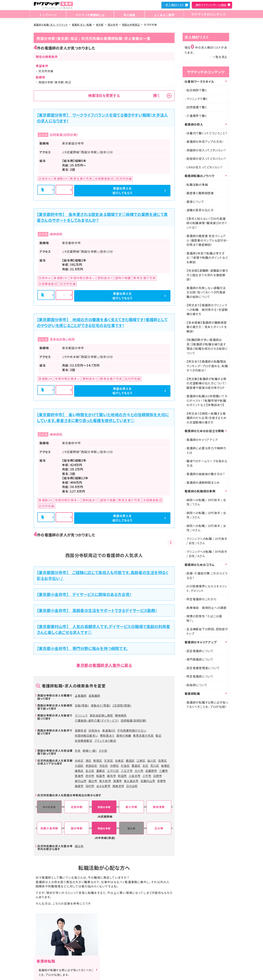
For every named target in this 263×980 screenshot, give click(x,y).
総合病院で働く (197, 90)
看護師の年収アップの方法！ (205, 142)
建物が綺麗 (124, 735)
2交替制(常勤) (122, 705)
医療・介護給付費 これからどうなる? (207, 575)
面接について (195, 202)
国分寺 (79, 846)
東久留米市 (131, 781)
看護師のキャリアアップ (202, 440)
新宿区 (98, 761)
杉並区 (125, 766)
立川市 (139, 771)
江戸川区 (113, 771)
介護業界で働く (197, 116)
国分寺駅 (77, 828)
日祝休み (94, 730)
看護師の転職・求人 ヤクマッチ (51, 25)
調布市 (111, 776)
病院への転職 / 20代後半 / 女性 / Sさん (206, 515)
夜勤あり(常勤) (101, 705)
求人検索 (128, 14)
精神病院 (121, 715)
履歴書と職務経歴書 (200, 193)
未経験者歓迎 (84, 741)
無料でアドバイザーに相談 (211, 5)
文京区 (109, 761)
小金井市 (135, 776)
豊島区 (136, 766)
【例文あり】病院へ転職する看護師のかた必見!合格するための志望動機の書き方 (207, 418)
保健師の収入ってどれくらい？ (206, 150)
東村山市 (81, 781)
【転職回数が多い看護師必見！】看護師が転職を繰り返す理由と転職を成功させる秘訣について (207, 346)
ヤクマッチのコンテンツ (208, 14)
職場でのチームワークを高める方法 (207, 463)
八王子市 (127, 771)
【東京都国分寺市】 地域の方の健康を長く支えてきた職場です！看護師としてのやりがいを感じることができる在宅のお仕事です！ (102, 322)
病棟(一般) (90, 751)
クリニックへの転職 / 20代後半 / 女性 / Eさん (207, 541)
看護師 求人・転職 (82, 25)
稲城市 (79, 786)
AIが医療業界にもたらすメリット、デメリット (207, 588)
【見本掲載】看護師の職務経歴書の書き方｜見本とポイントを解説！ (207, 327)
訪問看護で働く (197, 107)
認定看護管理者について (203, 668)
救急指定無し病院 (101, 715)
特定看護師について (200, 676)
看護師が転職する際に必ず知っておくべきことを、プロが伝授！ (207, 705)
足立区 (90, 771)
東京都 (100, 25)
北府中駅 (77, 807)
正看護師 (81, 696)
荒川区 (155, 766)
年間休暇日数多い (86, 735)
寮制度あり (107, 735)
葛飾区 (101, 771)
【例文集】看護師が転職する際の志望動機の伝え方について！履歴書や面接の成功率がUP (207, 383)
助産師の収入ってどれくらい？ (206, 159)
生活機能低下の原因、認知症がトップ (207, 631)
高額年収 (81, 730)
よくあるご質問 (162, 14)
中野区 (115, 766)
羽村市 (90, 786)
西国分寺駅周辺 (131, 25)
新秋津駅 (159, 807)
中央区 (79, 761)
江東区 (141, 761)
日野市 (158, 776)
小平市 (147, 776)
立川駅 (159, 828)
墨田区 (130, 761)
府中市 (90, 776)
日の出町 (132, 786)
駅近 (159, 735)
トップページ (48, 14)
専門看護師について (200, 659)
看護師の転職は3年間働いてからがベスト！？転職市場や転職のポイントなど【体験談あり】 (207, 400)
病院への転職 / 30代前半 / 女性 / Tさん (206, 502)
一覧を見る (220, 57)
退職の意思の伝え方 (200, 210)
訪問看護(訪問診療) (134, 720)
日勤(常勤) (82, 705)
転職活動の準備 (197, 185)
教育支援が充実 (143, 735)
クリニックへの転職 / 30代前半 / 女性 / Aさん (207, 554)
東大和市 (105, 781)
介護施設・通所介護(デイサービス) (97, 720)
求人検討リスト (175, 5)
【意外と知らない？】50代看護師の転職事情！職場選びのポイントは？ (207, 223)
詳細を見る (104, 191)
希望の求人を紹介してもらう (149, 191)
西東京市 (118, 786)
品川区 (152, 761)
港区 (88, 761)
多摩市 (162, 781)
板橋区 (165, 766)
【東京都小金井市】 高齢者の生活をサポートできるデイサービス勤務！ (97, 610)
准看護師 (94, 696)
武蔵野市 (151, 771)
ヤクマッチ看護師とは (90, 14)
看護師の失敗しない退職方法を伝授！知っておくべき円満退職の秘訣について (206, 292)
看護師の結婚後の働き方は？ (206, 474)
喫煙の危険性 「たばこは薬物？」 (204, 618)
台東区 (119, 761)
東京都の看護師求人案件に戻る (104, 665)
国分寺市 (113, 25)
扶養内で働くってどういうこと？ (207, 133)
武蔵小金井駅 (49, 828)
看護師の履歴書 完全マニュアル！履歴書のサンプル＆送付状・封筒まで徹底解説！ (207, 240)
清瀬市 (118, 781)
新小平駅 (131, 807)
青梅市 (79, 776)
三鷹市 (163, 771)
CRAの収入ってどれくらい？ (205, 167)
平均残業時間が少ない (132, 730)
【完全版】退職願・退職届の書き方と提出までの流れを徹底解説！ (207, 275)
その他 (103, 751)
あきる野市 (103, 786)
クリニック (81, 715)
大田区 (79, 766)
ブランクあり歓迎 (105, 741)
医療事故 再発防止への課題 (206, 608)
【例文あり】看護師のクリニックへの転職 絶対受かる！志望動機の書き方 (207, 309)
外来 (78, 751)
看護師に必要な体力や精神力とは (206, 450)
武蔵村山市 (148, 781)
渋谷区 (104, 766)
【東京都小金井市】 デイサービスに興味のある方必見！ (84, 594)
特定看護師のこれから (201, 599)
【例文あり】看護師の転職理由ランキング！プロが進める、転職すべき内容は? (207, 366)
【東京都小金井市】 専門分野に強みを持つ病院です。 (82, 648)
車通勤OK (109, 730)
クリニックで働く (197, 99)
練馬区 (79, 771)
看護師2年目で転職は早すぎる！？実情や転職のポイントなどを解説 (207, 258)
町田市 (122, 776)
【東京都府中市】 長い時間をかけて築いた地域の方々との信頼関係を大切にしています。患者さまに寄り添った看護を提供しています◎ (103, 418)
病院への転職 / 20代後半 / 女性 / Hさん (206, 528)
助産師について (197, 685)
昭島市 (101, 776)
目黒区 (163, 761)
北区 (145, 766)
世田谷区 (91, 766)
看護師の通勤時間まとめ (203, 482)
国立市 (93, 781)
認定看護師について (200, 651)
